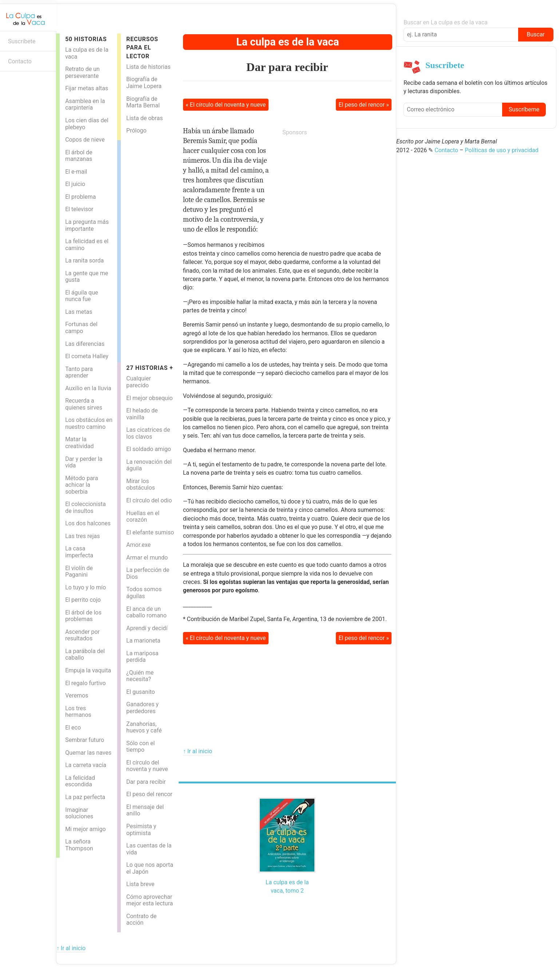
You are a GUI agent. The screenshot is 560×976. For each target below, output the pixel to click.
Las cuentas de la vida (149, 849)
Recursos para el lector (142, 48)
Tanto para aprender (79, 372)
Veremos (77, 696)
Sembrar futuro (85, 740)
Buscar (536, 34)
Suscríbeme (524, 109)
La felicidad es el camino (87, 245)
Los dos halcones (88, 523)
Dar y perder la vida (84, 462)
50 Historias (86, 39)
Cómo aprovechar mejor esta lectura (150, 900)
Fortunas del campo (81, 328)
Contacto (20, 61)
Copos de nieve (85, 140)
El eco (73, 728)
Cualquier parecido (139, 382)
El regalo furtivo (85, 683)
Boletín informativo (9, 83)
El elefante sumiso (150, 532)
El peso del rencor (149, 794)
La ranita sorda (84, 260)
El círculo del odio (149, 500)
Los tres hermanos (78, 712)
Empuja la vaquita (88, 670)
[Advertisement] (150, 249)
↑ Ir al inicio (198, 751)
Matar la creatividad (79, 443)
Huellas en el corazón (143, 517)
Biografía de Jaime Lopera (144, 83)
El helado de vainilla (142, 414)
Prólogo (136, 131)
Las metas (79, 312)
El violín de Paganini (79, 572)
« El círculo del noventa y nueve (226, 105)
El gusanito (141, 692)
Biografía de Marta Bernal (143, 102)
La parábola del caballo (85, 655)
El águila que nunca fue (82, 296)
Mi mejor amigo (85, 829)
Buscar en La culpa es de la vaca (446, 22)
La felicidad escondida (80, 781)
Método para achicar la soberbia (82, 485)
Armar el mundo (147, 558)
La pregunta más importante (87, 225)
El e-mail (76, 172)
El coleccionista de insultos (86, 507)
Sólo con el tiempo (140, 747)
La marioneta (143, 641)
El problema (80, 197)
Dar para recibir (146, 782)
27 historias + (150, 368)
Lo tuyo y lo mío (86, 587)
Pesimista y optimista (141, 830)
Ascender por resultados (82, 635)
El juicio (75, 184)
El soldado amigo (149, 449)
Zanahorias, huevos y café (144, 727)
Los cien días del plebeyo (87, 124)
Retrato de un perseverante (82, 72)
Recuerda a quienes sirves (84, 404)
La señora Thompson (79, 845)
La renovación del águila (149, 465)
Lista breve (140, 884)
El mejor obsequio (150, 398)
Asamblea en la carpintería (85, 104)
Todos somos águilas (144, 593)
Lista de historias (148, 67)
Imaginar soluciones (79, 813)
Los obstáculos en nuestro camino (89, 423)
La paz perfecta (85, 797)
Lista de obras (144, 118)
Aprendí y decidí (147, 628)
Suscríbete (22, 41)
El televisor (79, 209)
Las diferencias (85, 344)
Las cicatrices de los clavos (148, 433)
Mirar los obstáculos (141, 485)
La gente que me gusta (87, 277)
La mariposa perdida (142, 657)
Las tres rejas (82, 536)
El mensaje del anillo (145, 810)
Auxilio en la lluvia (88, 388)
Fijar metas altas (87, 88)
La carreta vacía (86, 765)
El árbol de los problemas (83, 616)
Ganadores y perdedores (142, 708)
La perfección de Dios (148, 573)
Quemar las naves (88, 753)
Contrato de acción (141, 920)
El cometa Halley (87, 356)
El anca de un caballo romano (146, 612)
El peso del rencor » (364, 105)
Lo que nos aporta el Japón (150, 868)
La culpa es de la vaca (87, 53)
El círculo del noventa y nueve (147, 766)
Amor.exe (138, 545)
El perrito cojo (83, 600)
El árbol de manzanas (79, 156)
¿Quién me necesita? (140, 676)
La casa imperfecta (79, 552)
